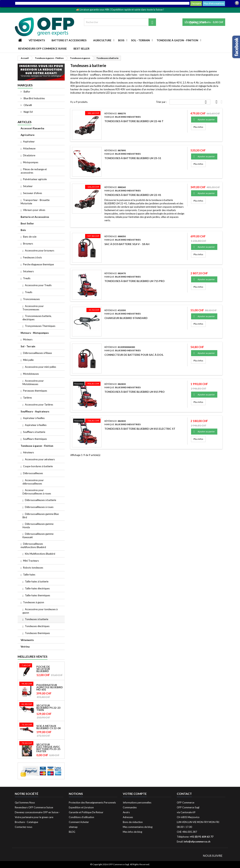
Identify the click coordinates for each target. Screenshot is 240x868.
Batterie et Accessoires (69, 40)
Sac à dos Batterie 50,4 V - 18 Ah (127, 244)
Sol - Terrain (140, 40)
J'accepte (196, 3)
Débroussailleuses (33, 473)
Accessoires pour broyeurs (40, 250)
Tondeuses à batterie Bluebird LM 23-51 (133, 158)
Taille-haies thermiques (37, 595)
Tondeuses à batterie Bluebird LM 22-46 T (134, 121)
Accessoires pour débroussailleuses (33, 482)
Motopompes (31, 162)
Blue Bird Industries (34, 98)
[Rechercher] (120, 22)
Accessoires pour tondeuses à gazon (40, 611)
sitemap (73, 827)
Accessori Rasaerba (32, 128)
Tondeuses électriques (37, 626)
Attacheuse (29, 148)
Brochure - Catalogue (26, 822)
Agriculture (102, 40)
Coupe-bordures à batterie (38, 466)
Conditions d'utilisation (81, 817)
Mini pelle (28, 360)
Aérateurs (28, 452)
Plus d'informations (214, 3)
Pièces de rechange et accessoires (34, 171)
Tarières (27, 398)
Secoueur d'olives (33, 193)
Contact (184, 794)
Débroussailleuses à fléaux (37, 353)
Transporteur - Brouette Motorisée (35, 202)
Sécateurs (28, 271)
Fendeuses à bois (32, 257)
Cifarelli (27, 105)
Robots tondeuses (33, 568)
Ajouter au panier (204, 120)
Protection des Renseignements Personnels (92, 803)
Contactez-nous (24, 827)
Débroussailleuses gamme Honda (38, 526)
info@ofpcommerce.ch (197, 842)
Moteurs (28, 339)
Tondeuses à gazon (34, 602)
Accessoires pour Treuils (38, 285)
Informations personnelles (137, 803)
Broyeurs (28, 244)
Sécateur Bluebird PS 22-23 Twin (48, 708)
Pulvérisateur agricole (35, 179)
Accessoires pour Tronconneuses (33, 308)
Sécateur (28, 186)
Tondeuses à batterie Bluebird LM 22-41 (133, 195)
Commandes (130, 807)
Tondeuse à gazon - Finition (177, 40)
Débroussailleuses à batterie (40, 500)
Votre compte (135, 794)
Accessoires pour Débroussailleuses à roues (37, 492)
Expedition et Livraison (81, 807)
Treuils (27, 278)
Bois (121, 40)
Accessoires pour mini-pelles (40, 367)
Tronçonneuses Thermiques (40, 326)
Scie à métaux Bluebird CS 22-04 (48, 727)
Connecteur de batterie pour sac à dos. (134, 355)
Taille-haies (29, 575)
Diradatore (29, 155)
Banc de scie (30, 237)
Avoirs (126, 812)
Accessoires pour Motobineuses (33, 382)
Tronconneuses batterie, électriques (37, 318)
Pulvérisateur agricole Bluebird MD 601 (50, 687)
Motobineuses (31, 374)
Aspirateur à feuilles (34, 418)
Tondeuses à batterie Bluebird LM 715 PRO (135, 281)
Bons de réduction (133, 822)
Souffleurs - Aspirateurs (35, 411)
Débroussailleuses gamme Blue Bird (41, 516)
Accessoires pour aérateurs (40, 459)
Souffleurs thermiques (35, 439)
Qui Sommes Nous (25, 803)
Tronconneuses (31, 299)
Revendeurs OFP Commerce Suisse (42, 49)
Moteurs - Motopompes (35, 333)
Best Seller (81, 49)
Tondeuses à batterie (37, 619)
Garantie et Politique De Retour (86, 812)
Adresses (128, 817)
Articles (25, 122)
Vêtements (37, 40)
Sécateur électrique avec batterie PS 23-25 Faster (48, 748)
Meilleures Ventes (33, 656)
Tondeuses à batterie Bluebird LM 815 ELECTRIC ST (140, 429)
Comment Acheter (79, 822)
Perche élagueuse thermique (38, 264)
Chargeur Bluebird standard (126, 318)
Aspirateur (29, 141)
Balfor (27, 92)
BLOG (72, 832)
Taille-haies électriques (37, 588)
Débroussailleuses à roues (39, 507)
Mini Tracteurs (31, 561)
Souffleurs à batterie (34, 432)
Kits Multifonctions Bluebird (40, 554)
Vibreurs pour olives (34, 210)
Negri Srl (28, 112)
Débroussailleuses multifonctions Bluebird (33, 545)
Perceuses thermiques (35, 391)
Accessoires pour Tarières (39, 405)
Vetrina (25, 647)
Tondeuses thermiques (37, 633)
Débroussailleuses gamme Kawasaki (38, 536)
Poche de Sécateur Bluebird (43, 669)
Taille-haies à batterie (37, 581)
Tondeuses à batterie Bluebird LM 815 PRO (135, 392)
